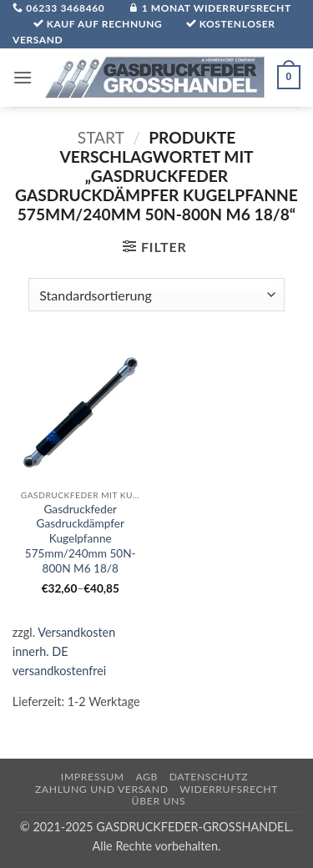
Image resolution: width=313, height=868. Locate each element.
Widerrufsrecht (229, 789)
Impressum (93, 777)
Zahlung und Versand (102, 789)
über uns (159, 801)
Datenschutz (209, 777)
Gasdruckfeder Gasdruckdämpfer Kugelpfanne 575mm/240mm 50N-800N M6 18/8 (81, 539)
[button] (23, 77)
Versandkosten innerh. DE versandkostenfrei (64, 651)
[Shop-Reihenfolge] (156, 295)
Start (101, 137)
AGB (146, 777)
